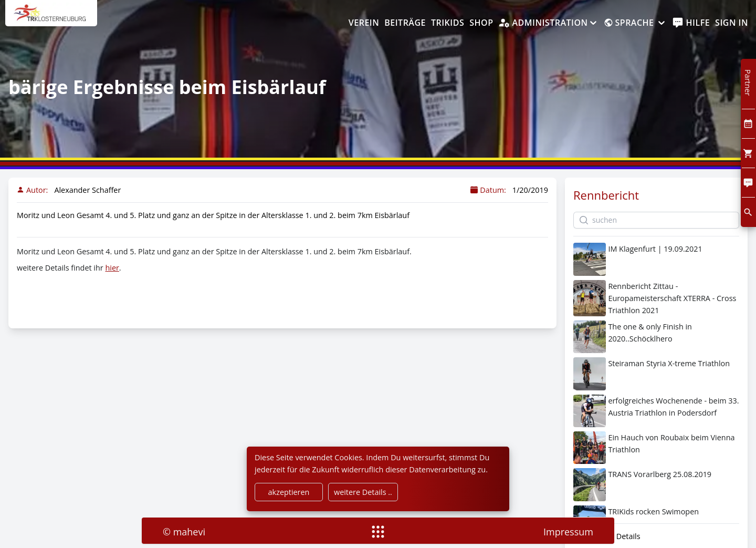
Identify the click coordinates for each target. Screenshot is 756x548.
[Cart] (748, 153)
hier (112, 268)
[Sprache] (635, 23)
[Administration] (548, 23)
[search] (748, 212)
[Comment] (748, 183)
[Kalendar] (748, 124)
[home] (51, 18)
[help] (691, 23)
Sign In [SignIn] (732, 23)
